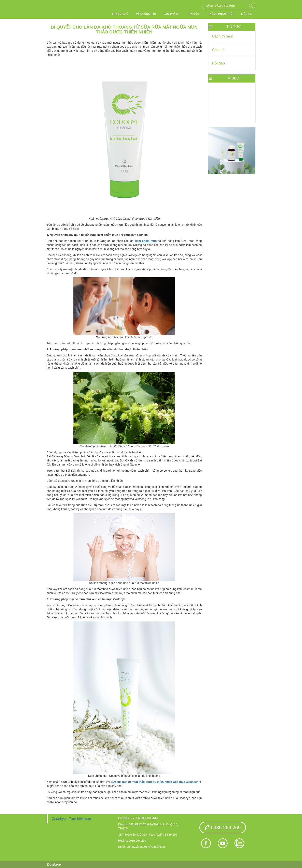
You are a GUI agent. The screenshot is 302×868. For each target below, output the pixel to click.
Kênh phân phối (222, 14)
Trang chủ (120, 14)
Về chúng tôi (146, 14)
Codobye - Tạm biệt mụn (71, 819)
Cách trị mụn (223, 36)
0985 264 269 (223, 828)
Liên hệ (247, 14)
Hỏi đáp (219, 63)
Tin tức (194, 14)
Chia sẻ (218, 50)
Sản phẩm (171, 14)
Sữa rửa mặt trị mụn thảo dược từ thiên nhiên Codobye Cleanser (154, 782)
